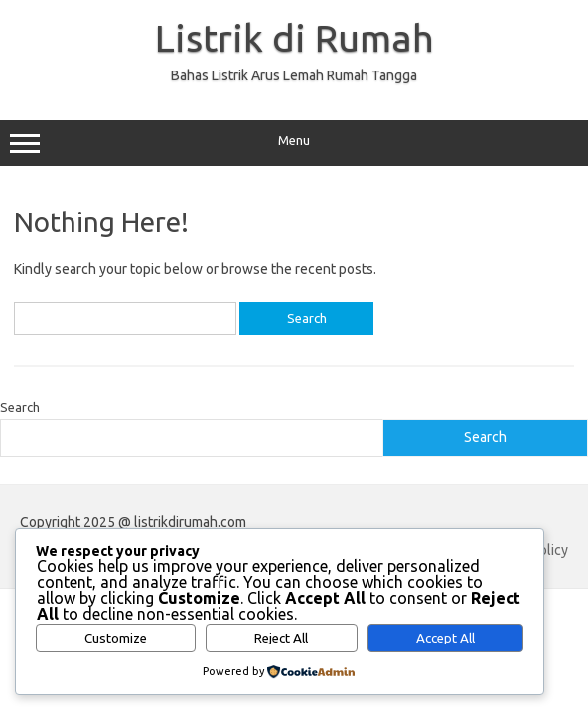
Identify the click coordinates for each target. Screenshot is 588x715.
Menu (294, 143)
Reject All (281, 638)
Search (20, 407)
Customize (116, 638)
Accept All (445, 638)
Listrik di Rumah (294, 38)
